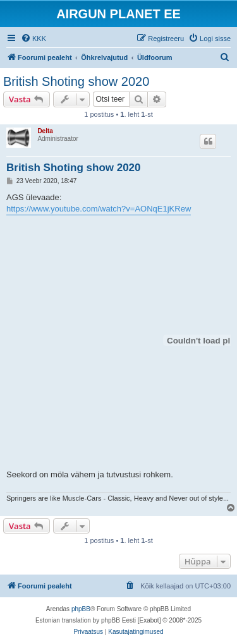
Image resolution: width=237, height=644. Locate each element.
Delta (45, 131)
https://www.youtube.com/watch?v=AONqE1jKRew (99, 209)
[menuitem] (33, 39)
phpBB (81, 609)
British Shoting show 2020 (76, 81)
